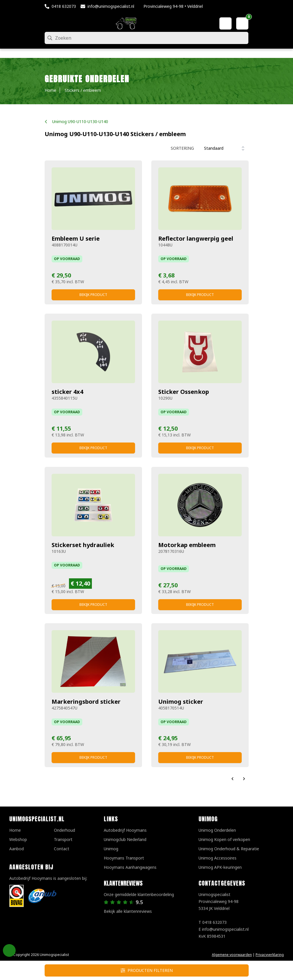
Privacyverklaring (270, 955)
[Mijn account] (225, 23)
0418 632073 (64, 6)
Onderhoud (64, 830)
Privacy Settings (9, 950)
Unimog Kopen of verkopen (224, 839)
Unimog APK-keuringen (220, 867)
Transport (63, 839)
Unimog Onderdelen (217, 830)
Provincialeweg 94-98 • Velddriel (173, 6)
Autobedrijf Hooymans (125, 830)
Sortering (182, 148)
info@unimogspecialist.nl (111, 6)
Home (15, 830)
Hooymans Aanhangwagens (130, 867)
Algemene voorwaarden (232, 955)
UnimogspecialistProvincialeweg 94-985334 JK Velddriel (219, 901)
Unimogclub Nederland (125, 839)
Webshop (18, 839)
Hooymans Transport (124, 858)
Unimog (111, 849)
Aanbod (17, 849)
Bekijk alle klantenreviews (128, 911)
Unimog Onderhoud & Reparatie (229, 849)
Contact (62, 849)
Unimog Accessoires (218, 858)
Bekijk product (93, 295)
